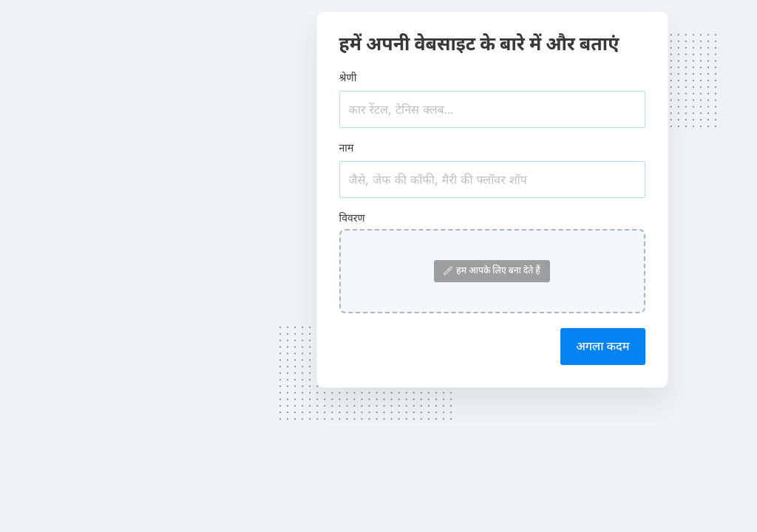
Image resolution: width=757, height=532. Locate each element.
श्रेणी (348, 77)
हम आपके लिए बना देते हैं (492, 270)
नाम (347, 147)
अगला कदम (602, 346)
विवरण (352, 218)
